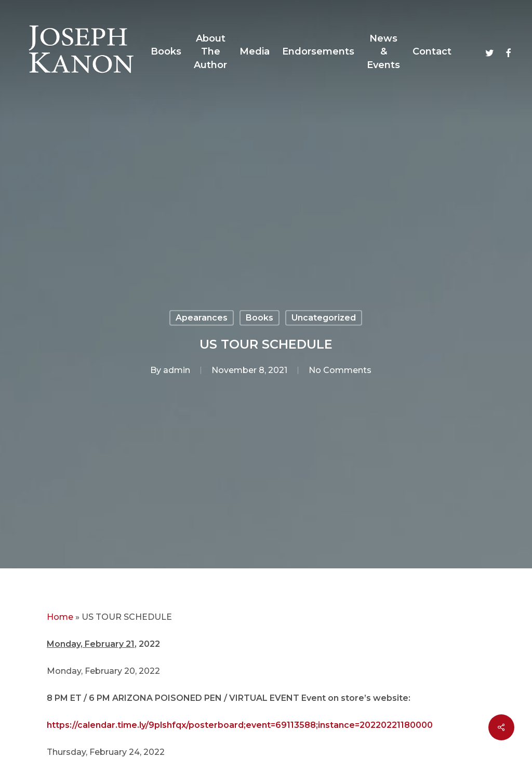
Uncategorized (324, 318)
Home (60, 617)
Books (260, 318)
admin (177, 370)
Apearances (202, 318)
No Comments (340, 370)
